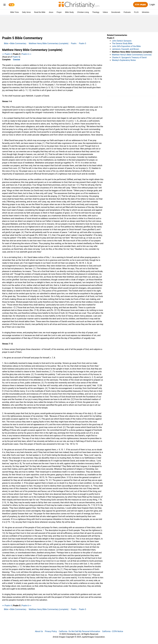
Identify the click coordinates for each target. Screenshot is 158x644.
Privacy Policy (51, 631)
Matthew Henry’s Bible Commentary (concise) (132, 55)
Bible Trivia (14, 12)
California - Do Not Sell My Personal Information (79, 631)
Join (140, 5)
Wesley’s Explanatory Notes (124, 60)
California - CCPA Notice (113, 631)
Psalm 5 (82, 43)
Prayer (59, 12)
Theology (96, 12)
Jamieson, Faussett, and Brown (126, 49)
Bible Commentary (18, 43)
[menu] (5, 5)
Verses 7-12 (8, 344)
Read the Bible (40, 12)
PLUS (136, 12)
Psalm (74, 43)
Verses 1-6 (7, 101)
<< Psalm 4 (7, 54)
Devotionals (116, 12)
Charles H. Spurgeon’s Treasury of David (129, 57)
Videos (105, 12)
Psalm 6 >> (27, 54)
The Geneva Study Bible (122, 43)
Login (152, 5)
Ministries (145, 12)
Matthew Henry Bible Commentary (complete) (49, 43)
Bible (6, 43)
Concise (17, 60)
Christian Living (83, 12)
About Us (39, 631)
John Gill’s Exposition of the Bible (126, 46)
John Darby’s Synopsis (122, 41)
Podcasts (127, 12)
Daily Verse (26, 12)
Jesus (51, 12)
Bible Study (69, 12)
